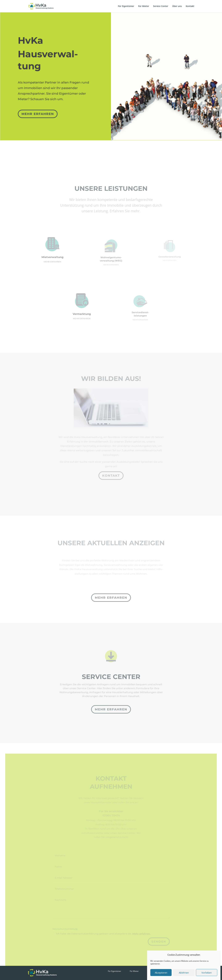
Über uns (177, 6)
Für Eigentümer (126, 6)
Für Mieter (144, 6)
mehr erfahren (39, 111)
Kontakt (190, 6)
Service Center (161, 6)
